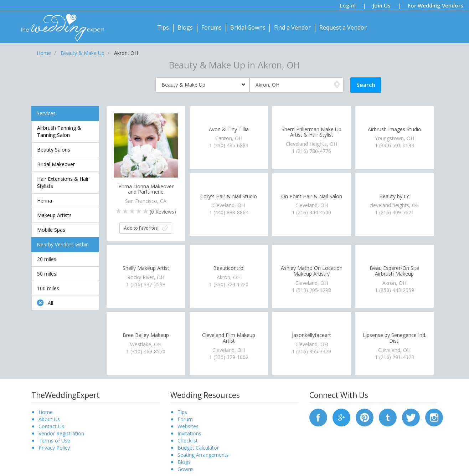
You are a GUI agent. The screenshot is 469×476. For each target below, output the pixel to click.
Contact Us (51, 426)
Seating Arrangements (203, 455)
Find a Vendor (292, 27)
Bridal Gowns (248, 27)
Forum (185, 419)
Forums (212, 27)
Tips (163, 27)
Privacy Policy (54, 448)
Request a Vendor (343, 27)
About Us (49, 419)
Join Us (382, 5)
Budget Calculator (198, 448)
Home (46, 412)
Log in (348, 5)
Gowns (185, 469)
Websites (188, 426)
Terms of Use (54, 441)
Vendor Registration (61, 433)
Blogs (185, 27)
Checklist (188, 441)
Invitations (189, 433)
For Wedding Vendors (435, 5)
